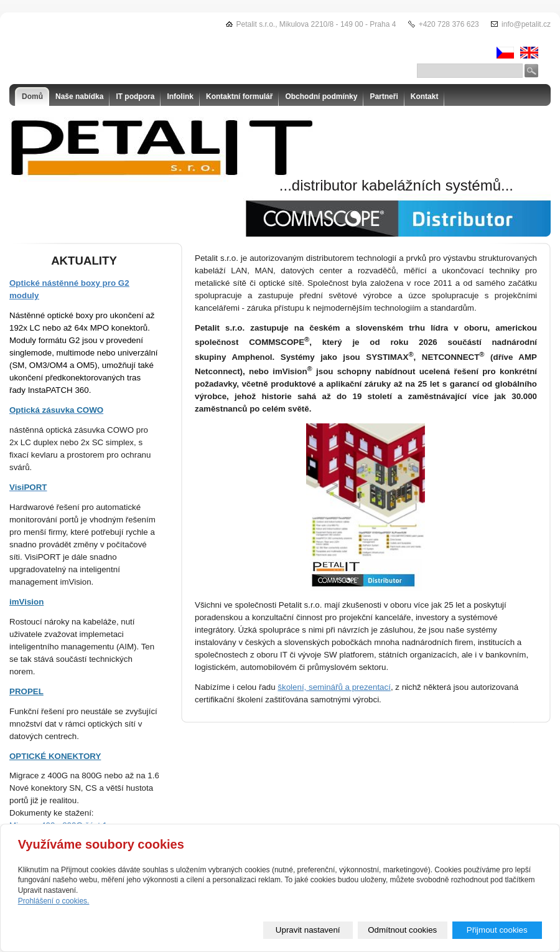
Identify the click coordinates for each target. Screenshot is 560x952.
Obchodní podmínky (321, 97)
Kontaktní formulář (239, 97)
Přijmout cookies (497, 930)
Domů (32, 97)
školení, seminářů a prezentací (334, 687)
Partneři (384, 97)
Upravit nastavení (308, 930)
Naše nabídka (79, 97)
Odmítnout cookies (402, 930)
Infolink (180, 97)
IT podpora (135, 97)
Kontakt (425, 97)
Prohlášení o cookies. (54, 901)
